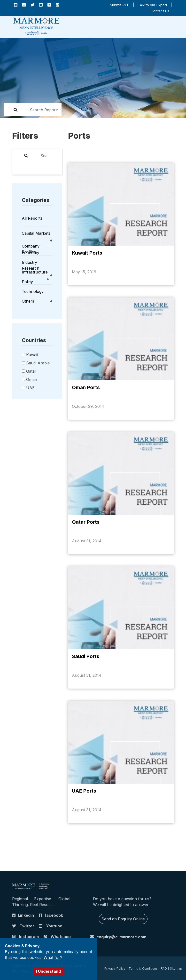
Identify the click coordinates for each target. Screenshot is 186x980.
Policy (27, 282)
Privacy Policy (115, 969)
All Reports (32, 218)
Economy (31, 253)
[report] (41, 110)
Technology (33, 291)
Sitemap (176, 969)
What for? (53, 957)
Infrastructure (35, 272)
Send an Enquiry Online (123, 919)
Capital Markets (36, 233)
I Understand (48, 971)
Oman (32, 379)
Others (28, 301)
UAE (30, 388)
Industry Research (31, 265)
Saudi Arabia (38, 363)
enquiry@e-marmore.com (121, 937)
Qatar (31, 371)
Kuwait (32, 355)
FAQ (164, 969)
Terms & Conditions (143, 969)
